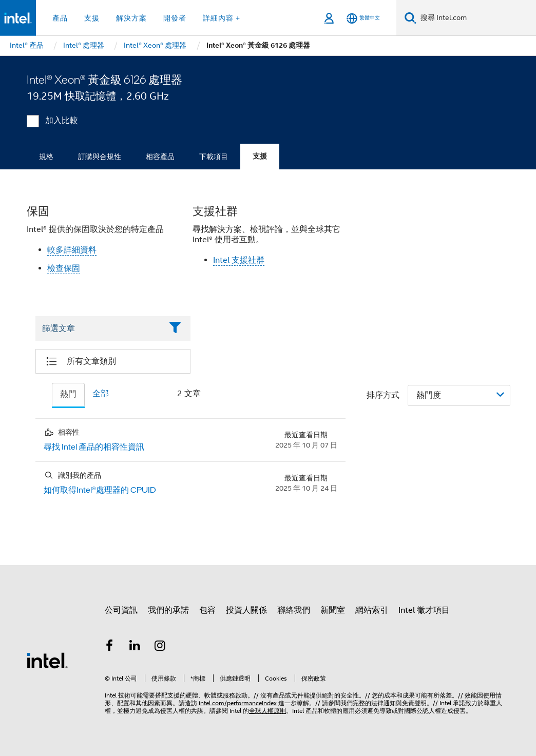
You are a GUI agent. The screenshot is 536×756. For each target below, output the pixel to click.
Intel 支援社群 (239, 260)
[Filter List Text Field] (99, 328)
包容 (207, 610)
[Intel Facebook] (109, 647)
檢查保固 (64, 268)
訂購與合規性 (100, 157)
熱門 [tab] (68, 394)
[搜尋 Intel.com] (476, 18)
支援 (260, 156)
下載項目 (214, 157)
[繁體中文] (363, 18)
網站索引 (372, 610)
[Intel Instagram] (160, 647)
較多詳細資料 (72, 250)
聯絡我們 (294, 610)
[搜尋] (410, 18)
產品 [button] (60, 18)
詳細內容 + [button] (222, 18)
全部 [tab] (101, 394)
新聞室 (333, 610)
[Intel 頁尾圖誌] (47, 660)
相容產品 (160, 157)
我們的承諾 (168, 610)
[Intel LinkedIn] (135, 647)
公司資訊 (121, 610)
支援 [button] (92, 18)
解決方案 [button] (131, 18)
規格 (46, 157)
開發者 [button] (175, 18)
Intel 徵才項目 (424, 610)
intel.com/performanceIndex (238, 703)
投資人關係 (246, 610)
